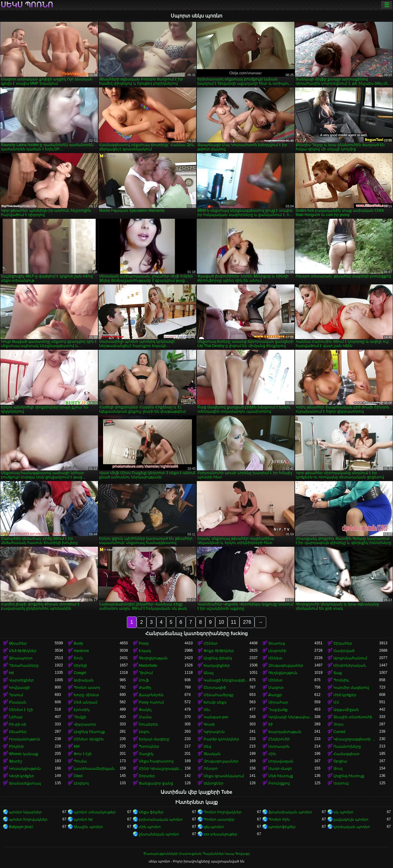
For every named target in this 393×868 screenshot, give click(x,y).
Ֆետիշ (16, 761)
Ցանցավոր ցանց (156, 783)
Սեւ (207, 710)
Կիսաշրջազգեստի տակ (356, 739)
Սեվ (207, 746)
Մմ (336, 702)
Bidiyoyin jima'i (21, 827)
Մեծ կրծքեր (345, 695)
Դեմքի (80, 717)
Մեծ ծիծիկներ (23, 651)
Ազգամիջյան (346, 710)
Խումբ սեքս (215, 702)
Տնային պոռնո (88, 827)
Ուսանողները (347, 746)
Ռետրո (211, 769)
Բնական (18, 702)
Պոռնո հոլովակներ (223, 812)
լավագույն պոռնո (351, 820)
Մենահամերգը (219, 695)
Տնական (212, 754)
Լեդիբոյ (81, 783)
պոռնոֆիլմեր (282, 827)
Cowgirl (80, 673)
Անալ (208, 673)
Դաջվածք (278, 710)
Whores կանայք (24, 754)
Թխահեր (18, 643)
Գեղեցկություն (283, 673)
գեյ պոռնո (214, 827)
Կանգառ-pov (216, 717)
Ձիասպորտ (21, 658)
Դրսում (16, 695)
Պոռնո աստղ (87, 688)
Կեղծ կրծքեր (21, 776)
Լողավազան (281, 761)
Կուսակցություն (25, 769)
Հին (272, 754)
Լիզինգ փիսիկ (218, 658)
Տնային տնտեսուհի (353, 717)
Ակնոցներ (214, 783)
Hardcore (81, 651)
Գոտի (209, 724)
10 (221, 622)
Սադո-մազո (280, 769)
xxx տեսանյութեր (220, 834)
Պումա (80, 761)
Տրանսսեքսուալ (25, 783)
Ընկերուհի (279, 739)
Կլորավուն (214, 732)
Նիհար (16, 717)
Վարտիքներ (21, 680)
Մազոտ (276, 688)
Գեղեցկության (153, 658)
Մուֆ (144, 680)
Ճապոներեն (151, 695)
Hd (11, 673)
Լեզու (144, 732)
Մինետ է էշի (21, 710)
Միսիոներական (350, 665)
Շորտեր (147, 776)
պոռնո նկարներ (25, 812)
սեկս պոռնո (27, 5)
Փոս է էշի (83, 754)
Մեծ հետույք (281, 776)
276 (247, 622)
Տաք (338, 673)
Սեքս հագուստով (156, 761)
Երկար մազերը (154, 739)
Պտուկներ (149, 746)
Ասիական (84, 680)
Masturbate (148, 665)
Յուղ (338, 769)
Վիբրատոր (85, 724)
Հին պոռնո (150, 827)
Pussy (144, 643)
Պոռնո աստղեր (219, 820)
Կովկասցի (19, 688)
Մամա (145, 717)
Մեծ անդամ (85, 702)
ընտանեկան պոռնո (159, 834)
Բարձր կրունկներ (221, 739)
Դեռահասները (24, 665)
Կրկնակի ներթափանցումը (291, 717)
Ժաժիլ (145, 688)
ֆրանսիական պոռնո (290, 812)
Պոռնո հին (279, 820)
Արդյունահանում (350, 658)
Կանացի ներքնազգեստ (226, 680)
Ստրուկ (341, 783)
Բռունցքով (279, 783)
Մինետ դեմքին (89, 739)
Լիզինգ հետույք (89, 732)
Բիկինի (16, 746)
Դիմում (146, 673)
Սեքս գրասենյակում (224, 776)
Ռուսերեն (148, 724)
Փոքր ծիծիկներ (219, 651)
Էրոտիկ (82, 710)
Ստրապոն (279, 746)
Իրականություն (25, 739)
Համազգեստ (346, 754)
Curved (339, 732)
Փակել (145, 710)
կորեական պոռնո (352, 827)
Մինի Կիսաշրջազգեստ (162, 769)
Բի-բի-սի (18, 724)
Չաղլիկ (146, 754)
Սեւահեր (18, 732)
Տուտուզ (277, 643)
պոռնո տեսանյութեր (95, 812)
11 (234, 622)
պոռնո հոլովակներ (28, 820)
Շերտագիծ (215, 688)
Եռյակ (145, 651)
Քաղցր (275, 695)
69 (270, 724)
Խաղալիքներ (217, 665)
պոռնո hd (83, 820)
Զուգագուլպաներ (286, 665)
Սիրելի (80, 665)
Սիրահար (278, 702)
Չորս (339, 724)
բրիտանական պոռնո (161, 820)
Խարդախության (285, 732)
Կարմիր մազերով (351, 688)
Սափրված (344, 651)
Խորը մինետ (86, 695)
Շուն (78, 658)
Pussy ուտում (151, 702)
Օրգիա (340, 761)
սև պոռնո (343, 812)
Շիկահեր (343, 643)
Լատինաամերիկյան (94, 769)
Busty (78, 643)
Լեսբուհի (277, 651)
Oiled (78, 776)
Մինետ (211, 643)
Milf (77, 746)
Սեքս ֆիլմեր (151, 812)
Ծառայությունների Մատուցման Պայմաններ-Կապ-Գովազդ (196, 854)
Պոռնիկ (341, 680)
